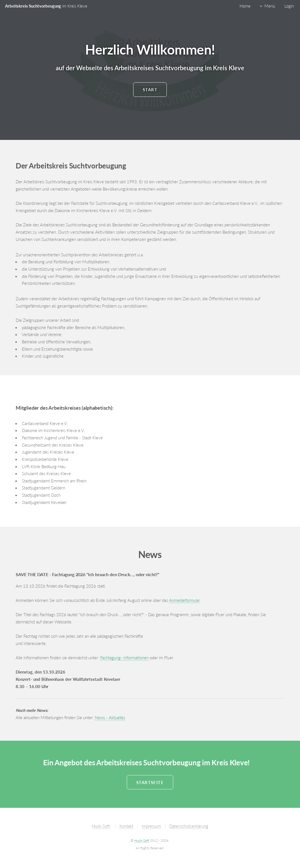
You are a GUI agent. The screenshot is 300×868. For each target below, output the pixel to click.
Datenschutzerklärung (189, 826)
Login (289, 6)
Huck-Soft (101, 826)
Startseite (150, 783)
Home (245, 6)
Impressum (151, 826)
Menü (270, 6)
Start (150, 90)
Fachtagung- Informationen (124, 658)
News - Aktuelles (110, 718)
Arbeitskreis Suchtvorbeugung (46, 6)
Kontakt (126, 826)
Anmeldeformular (184, 600)
